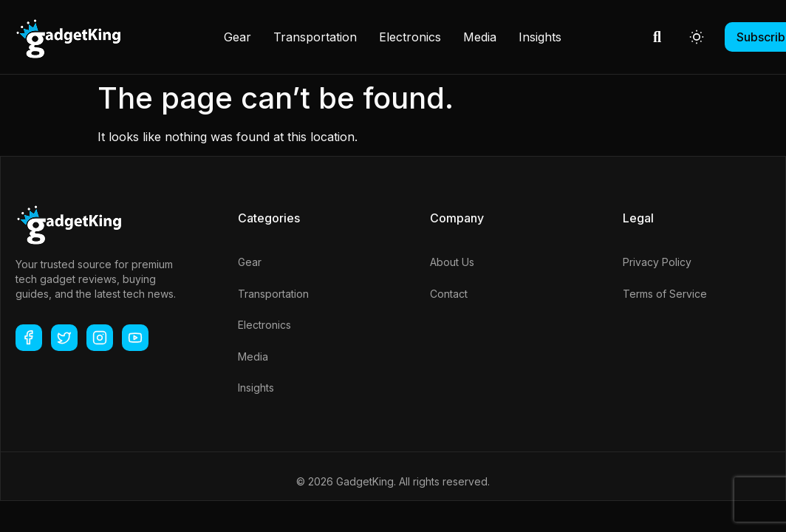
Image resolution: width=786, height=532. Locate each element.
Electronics (410, 37)
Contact (449, 294)
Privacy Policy (657, 262)
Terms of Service (665, 294)
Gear (237, 37)
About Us (452, 262)
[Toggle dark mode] (697, 37)
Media (480, 37)
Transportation (315, 37)
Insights (540, 37)
